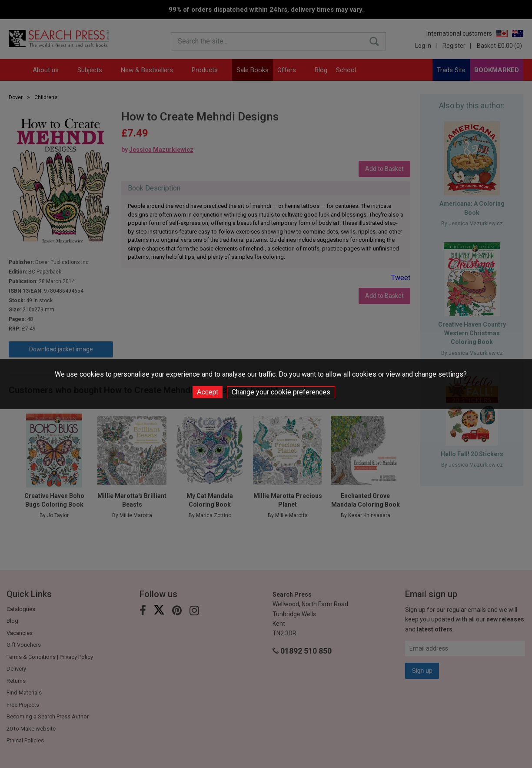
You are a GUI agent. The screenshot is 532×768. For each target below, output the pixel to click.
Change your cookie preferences (281, 392)
